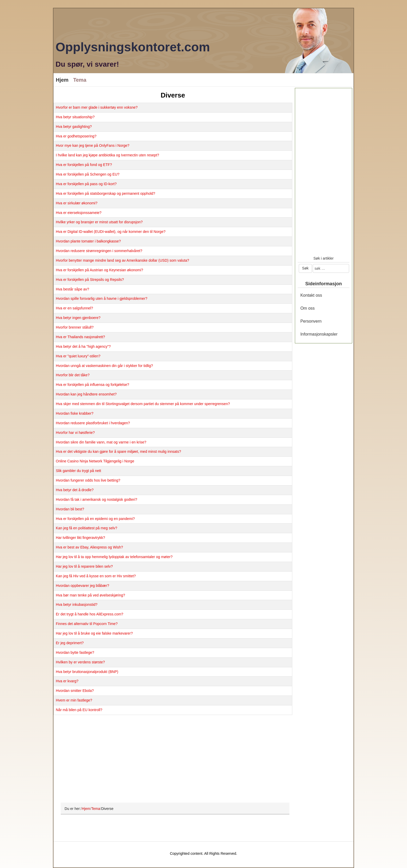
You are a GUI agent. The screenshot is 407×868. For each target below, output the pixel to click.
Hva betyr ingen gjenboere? (78, 318)
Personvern (311, 321)
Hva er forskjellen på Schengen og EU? (88, 174)
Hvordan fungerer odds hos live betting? (88, 480)
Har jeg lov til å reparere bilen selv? (84, 566)
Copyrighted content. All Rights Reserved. (203, 853)
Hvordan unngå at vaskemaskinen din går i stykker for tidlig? (104, 366)
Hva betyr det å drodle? (75, 490)
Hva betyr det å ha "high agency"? (83, 346)
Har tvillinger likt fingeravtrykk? (80, 538)
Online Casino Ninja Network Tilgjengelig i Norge (95, 461)
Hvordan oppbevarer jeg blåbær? (82, 586)
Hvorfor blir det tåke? (73, 375)
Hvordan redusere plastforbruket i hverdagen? (93, 423)
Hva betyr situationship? (75, 117)
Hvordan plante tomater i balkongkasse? (88, 241)
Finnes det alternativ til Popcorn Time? (87, 624)
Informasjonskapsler (319, 334)
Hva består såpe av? (72, 289)
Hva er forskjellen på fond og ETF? (84, 165)
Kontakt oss (311, 295)
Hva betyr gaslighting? (74, 127)
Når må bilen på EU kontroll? (79, 710)
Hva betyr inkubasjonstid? (77, 605)
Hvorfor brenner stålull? (75, 327)
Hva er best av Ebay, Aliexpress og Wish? (89, 547)
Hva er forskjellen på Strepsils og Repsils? (90, 280)
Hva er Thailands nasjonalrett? (80, 337)
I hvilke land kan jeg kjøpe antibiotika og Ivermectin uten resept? (107, 155)
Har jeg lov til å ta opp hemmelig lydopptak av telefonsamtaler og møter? (114, 557)
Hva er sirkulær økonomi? (77, 203)
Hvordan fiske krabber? (75, 413)
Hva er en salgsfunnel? (74, 308)
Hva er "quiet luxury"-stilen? (78, 356)
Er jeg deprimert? (70, 643)
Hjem (62, 80)
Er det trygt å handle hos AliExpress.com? (90, 614)
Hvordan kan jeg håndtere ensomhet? (86, 394)
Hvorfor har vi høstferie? (75, 433)
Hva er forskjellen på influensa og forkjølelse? (92, 385)
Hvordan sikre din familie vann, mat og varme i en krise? (101, 442)
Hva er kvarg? (67, 681)
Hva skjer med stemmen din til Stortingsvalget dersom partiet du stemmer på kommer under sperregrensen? (143, 404)
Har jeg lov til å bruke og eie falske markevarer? (94, 633)
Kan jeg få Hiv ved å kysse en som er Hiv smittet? (96, 576)
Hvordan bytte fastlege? (75, 652)
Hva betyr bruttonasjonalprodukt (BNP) (87, 672)
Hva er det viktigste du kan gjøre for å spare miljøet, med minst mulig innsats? (118, 452)
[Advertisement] (173, 759)
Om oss (307, 308)
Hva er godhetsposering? (76, 136)
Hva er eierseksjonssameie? (79, 213)
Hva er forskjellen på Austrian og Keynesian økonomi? (99, 270)
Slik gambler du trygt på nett (78, 471)
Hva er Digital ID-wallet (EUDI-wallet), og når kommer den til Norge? (111, 232)
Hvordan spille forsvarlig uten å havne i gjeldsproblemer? (102, 298)
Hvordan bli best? (70, 509)
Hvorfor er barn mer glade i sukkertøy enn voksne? (97, 107)
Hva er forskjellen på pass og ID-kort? (86, 184)
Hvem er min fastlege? (74, 700)
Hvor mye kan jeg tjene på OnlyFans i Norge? (93, 145)
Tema (80, 80)
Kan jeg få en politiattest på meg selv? (87, 528)
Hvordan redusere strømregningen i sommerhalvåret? (99, 251)
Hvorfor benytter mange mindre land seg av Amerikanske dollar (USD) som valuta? (123, 260)
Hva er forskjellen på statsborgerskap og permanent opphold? (106, 193)
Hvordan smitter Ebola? (75, 691)
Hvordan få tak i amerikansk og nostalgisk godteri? (97, 499)
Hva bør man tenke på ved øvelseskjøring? (90, 595)
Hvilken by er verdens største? (80, 662)
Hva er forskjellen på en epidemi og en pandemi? (95, 519)
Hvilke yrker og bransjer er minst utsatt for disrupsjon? (99, 222)
